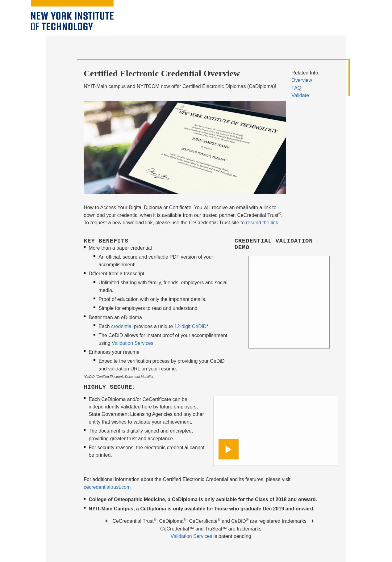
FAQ (296, 88)
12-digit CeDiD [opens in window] (190, 326)
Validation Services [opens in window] (192, 536)
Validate (300, 95)
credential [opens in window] (122, 326)
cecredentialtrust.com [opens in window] (107, 487)
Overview (302, 80)
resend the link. (263, 223)
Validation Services (133, 343)
